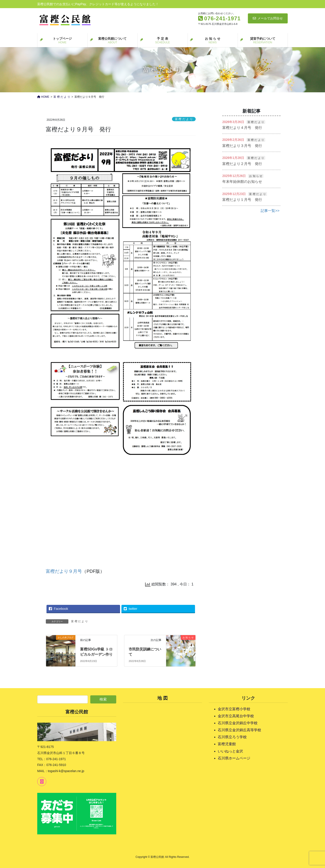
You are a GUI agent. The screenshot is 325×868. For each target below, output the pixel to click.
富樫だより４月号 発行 (242, 128)
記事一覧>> (270, 211)
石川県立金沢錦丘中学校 (238, 723)
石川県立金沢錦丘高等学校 (239, 730)
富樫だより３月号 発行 (242, 146)
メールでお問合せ (268, 18)
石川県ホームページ (234, 758)
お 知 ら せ (256, 176)
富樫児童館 (227, 744)
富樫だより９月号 (64, 571)
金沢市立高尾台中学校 (236, 716)
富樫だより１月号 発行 (242, 200)
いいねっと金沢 (230, 751)
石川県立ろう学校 (232, 737)
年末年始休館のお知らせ (242, 182)
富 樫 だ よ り (184, 119)
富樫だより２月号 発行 (242, 164)
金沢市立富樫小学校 (234, 709)
